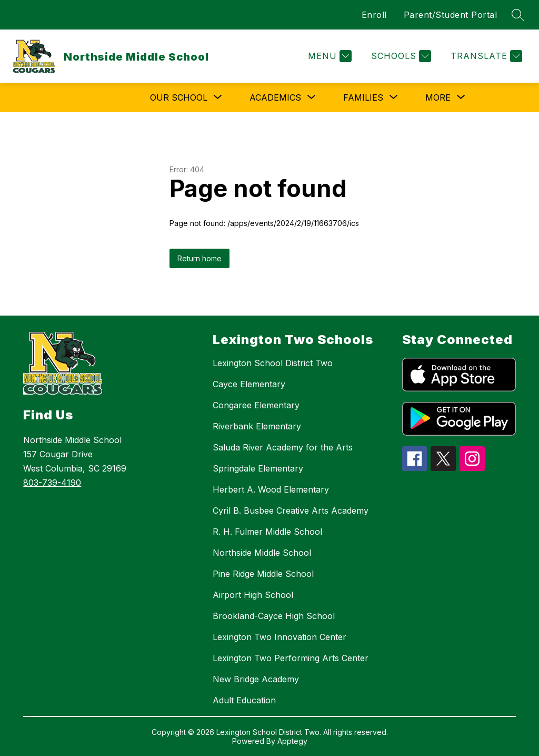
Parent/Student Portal (451, 15)
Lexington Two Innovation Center (280, 637)
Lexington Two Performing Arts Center (291, 658)
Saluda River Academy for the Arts (283, 447)
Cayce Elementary (249, 384)
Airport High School (253, 595)
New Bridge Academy (256, 679)
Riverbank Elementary (257, 426)
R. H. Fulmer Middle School (267, 532)
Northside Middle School (262, 553)
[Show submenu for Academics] (275, 97)
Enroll (374, 15)
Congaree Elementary (256, 405)
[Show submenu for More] (438, 97)
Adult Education (244, 700)
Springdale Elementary (258, 468)
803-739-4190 (52, 483)
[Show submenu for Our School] (179, 97)
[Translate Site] (485, 56)
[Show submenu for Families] (363, 97)
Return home (199, 258)
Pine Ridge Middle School (263, 574)
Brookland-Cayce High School (274, 616)
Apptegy (292, 741)
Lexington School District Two (273, 363)
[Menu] (328, 56)
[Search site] (518, 15)
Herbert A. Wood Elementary (271, 489)
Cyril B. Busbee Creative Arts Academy (291, 510)
